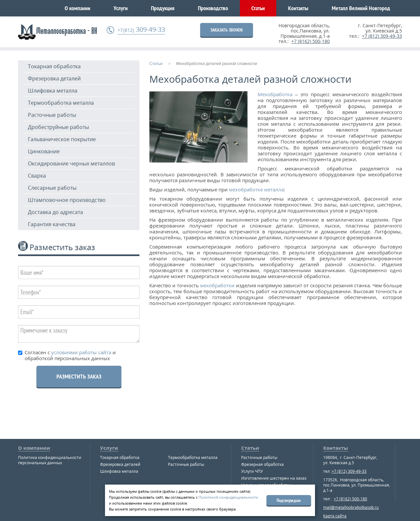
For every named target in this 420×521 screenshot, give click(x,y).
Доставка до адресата (55, 212)
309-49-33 (141, 30)
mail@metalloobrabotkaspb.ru (351, 507)
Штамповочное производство (67, 200)
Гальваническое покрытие (62, 139)
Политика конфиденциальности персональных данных (50, 460)
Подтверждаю (289, 500)
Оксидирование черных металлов (71, 163)
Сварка (37, 176)
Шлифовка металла (53, 91)
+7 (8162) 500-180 (311, 41)
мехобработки (217, 285)
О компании (77, 8)
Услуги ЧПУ (252, 471)
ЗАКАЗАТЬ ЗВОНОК (227, 30)
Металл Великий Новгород (361, 8)
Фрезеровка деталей (54, 78)
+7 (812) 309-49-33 (382, 36)
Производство (213, 8)
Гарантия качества (52, 224)
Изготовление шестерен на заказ (274, 478)
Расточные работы (52, 115)
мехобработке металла (256, 189)
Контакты (298, 8)
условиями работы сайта (81, 352)
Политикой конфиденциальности (228, 497)
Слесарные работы (52, 188)
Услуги (121, 8)
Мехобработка (275, 94)
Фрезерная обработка (262, 464)
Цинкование (44, 151)
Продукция (163, 8)
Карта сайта (335, 516)
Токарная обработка (54, 66)
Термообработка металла (61, 103)
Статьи (258, 8)
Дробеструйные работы (58, 127)
